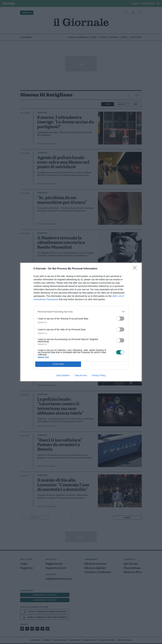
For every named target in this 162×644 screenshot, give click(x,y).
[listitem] (81, 312)
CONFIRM (58, 364)
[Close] (136, 269)
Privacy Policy (99, 375)
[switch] (120, 319)
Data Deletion (63, 375)
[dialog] (81, 322)
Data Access (81, 375)
